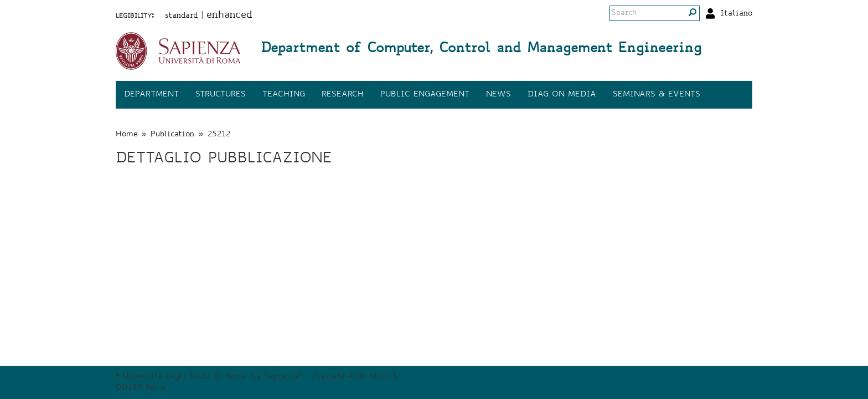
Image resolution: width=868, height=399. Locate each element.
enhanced (229, 16)
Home (127, 135)
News (498, 95)
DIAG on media (562, 95)
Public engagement (425, 95)
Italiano (736, 14)
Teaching (284, 95)
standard (182, 16)
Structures (221, 95)
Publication (173, 135)
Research (343, 95)
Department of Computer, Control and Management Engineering (481, 49)
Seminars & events (657, 95)
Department (151, 95)
